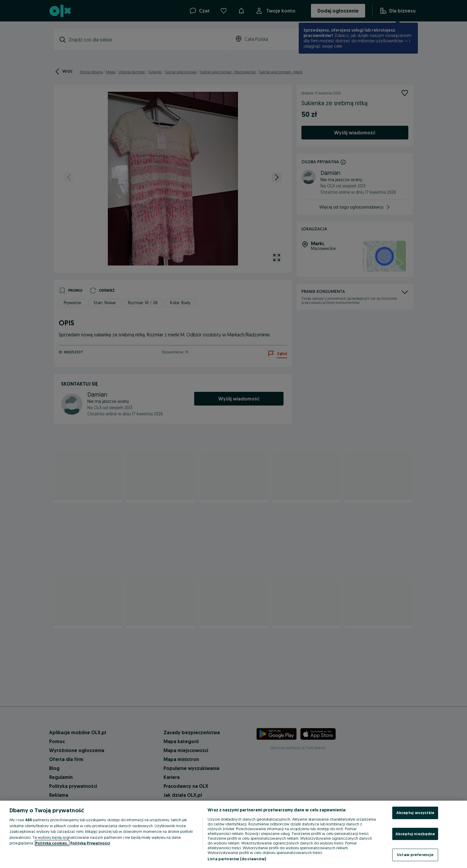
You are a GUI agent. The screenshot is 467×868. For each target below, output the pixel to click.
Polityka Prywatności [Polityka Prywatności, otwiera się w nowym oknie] (90, 843)
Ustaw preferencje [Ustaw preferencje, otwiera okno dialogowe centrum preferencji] (415, 855)
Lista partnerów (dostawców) (237, 859)
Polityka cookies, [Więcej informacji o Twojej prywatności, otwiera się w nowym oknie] (52, 843)
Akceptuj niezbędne (415, 834)
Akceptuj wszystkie (415, 813)
